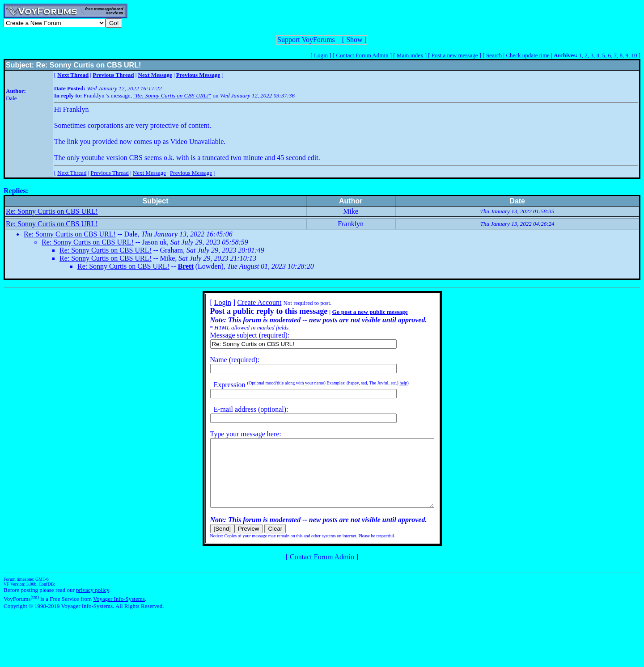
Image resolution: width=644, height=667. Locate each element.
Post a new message (455, 55)
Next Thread (72, 173)
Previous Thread (110, 173)
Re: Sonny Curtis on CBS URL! (52, 211)
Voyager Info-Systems (119, 612)
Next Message (149, 173)
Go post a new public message (356, 312)
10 (634, 55)
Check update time (527, 55)
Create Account (246, 302)
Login (321, 55)
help (390, 383)
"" (172, 95)
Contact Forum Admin (362, 55)
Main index (410, 55)
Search (494, 55)
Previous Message (191, 173)
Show (354, 40)
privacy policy (93, 603)
